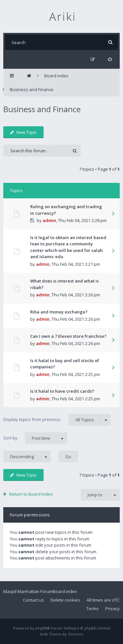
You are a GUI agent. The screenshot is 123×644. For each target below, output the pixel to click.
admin (49, 220)
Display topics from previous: (57, 420)
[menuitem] (110, 59)
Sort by (35, 438)
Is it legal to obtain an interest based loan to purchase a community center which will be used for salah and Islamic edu (68, 247)
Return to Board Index (31, 494)
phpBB (41, 628)
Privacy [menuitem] (113, 608)
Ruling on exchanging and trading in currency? (66, 210)
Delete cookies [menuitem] (65, 600)
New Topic (23, 132)
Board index (65, 591)
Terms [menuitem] (92, 608)
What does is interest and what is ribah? (64, 284)
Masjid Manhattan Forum (28, 591)
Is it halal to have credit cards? (62, 391)
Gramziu (76, 634)
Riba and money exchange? (59, 312)
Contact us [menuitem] (33, 600)
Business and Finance (42, 109)
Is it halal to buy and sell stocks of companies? (65, 364)
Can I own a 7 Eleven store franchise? (68, 336)
